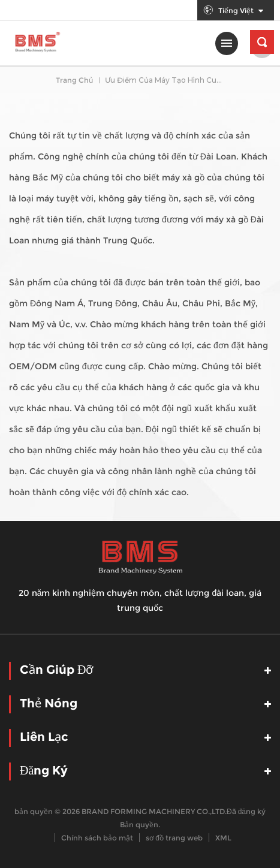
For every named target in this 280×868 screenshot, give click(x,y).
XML (223, 838)
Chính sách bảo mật (97, 838)
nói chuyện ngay (265, 853)
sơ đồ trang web (174, 838)
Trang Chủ (74, 80)
